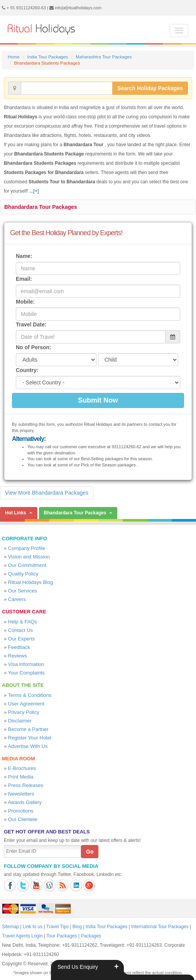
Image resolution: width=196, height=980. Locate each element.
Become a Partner (28, 729)
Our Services (23, 591)
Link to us (33, 927)
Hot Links (16, 513)
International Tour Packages (160, 927)
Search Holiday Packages (150, 88)
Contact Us (20, 630)
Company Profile (27, 548)
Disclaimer (20, 721)
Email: (24, 279)
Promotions (21, 811)
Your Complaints (26, 673)
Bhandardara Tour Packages (41, 207)
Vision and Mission (29, 557)
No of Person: (34, 347)
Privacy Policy (24, 712)
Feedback (19, 647)
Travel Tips (57, 927)
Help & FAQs (23, 622)
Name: (24, 256)
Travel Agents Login (22, 936)
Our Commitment (27, 565)
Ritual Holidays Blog (30, 582)
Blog (77, 927)
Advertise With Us (28, 746)
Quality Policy (23, 574)
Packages (91, 936)
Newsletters (21, 794)
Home (14, 57)
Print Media (21, 777)
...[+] (34, 191)
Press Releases (26, 785)
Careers (17, 599)
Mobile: (25, 302)
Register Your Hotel (30, 738)
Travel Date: (31, 324)
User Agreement (26, 704)
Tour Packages (62, 936)
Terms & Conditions (30, 695)
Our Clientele (23, 819)
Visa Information (26, 664)
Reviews (18, 656)
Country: (27, 370)
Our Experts (21, 639)
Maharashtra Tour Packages (104, 57)
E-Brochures (22, 768)
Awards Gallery (25, 802)
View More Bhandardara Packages (47, 493)
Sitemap (10, 927)
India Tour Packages (48, 57)
